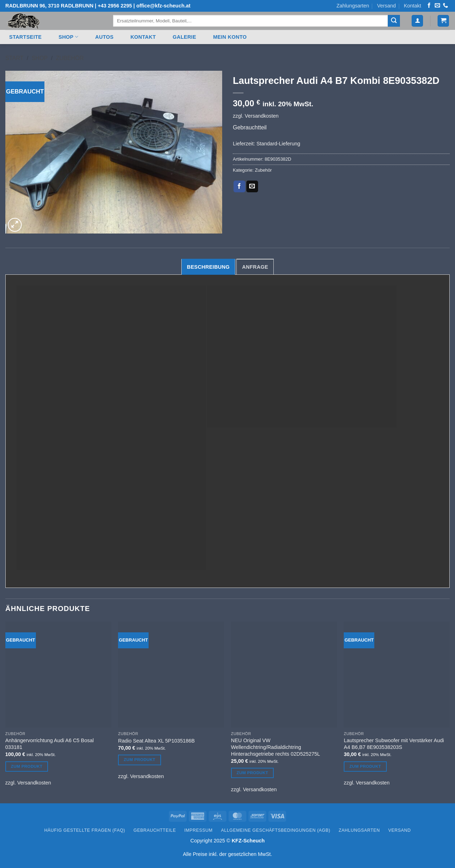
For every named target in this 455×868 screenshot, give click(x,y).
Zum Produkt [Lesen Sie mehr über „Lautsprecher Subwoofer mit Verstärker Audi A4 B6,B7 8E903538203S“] (365, 766)
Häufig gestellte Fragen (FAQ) (85, 830)
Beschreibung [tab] (208, 267)
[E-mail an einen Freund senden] (252, 187)
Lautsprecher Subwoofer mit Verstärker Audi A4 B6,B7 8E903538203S (394, 744)
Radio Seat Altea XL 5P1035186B (156, 741)
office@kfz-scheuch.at (163, 6)
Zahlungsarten (353, 6)
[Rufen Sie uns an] (445, 6)
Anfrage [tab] (255, 267)
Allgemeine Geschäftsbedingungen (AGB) (276, 830)
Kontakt (413, 6)
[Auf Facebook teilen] (239, 187)
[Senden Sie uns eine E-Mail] (437, 6)
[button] (417, 21)
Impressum (199, 830)
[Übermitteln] (394, 21)
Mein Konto (230, 37)
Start (14, 58)
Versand (387, 6)
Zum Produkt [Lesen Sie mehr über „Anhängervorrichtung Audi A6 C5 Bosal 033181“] (27, 766)
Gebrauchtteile (155, 830)
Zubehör (70, 58)
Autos (105, 37)
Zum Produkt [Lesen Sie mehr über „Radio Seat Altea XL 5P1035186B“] (140, 760)
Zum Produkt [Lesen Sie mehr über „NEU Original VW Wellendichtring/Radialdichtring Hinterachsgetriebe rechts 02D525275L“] (253, 773)
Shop (68, 37)
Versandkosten (262, 116)
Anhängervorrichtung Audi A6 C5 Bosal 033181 (50, 744)
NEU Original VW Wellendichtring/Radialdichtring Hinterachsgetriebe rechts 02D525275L (275, 747)
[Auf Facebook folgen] (429, 6)
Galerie (184, 37)
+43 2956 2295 (115, 6)
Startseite (25, 37)
